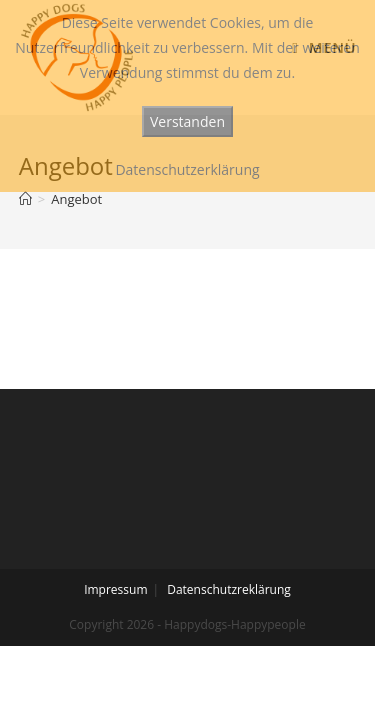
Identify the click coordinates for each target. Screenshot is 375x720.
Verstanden (187, 121)
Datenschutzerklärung (187, 169)
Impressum (115, 589)
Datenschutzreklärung (229, 589)
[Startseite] (25, 199)
